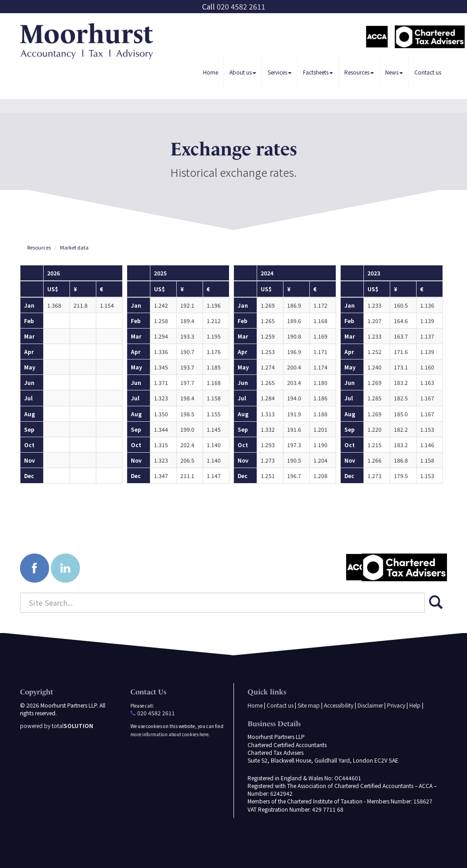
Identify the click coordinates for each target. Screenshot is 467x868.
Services (280, 72)
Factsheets (318, 72)
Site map (309, 705)
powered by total (57, 726)
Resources (359, 72)
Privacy (396, 705)
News (394, 72)
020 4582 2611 (241, 6)
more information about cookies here (169, 734)
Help (415, 705)
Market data (74, 247)
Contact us (428, 72)
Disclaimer (370, 705)
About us (243, 72)
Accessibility (339, 705)
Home (211, 72)
